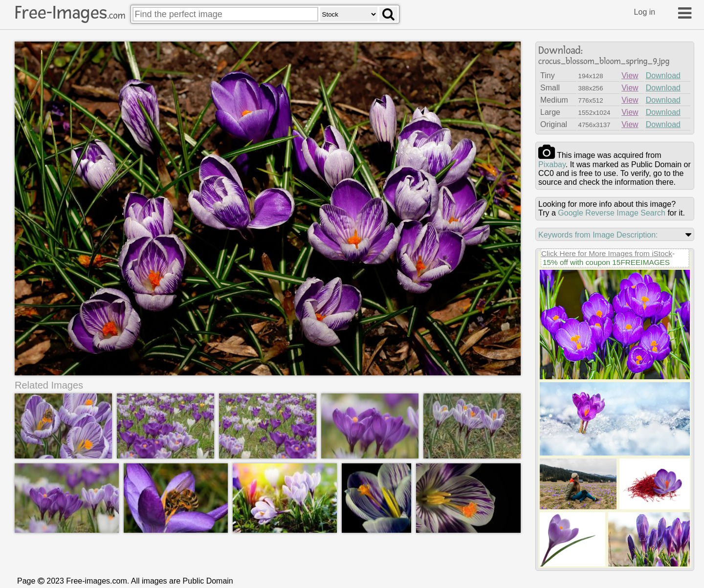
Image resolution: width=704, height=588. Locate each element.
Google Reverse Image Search (612, 213)
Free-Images (70, 13)
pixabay (552, 164)
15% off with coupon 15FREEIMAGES (606, 262)
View (630, 76)
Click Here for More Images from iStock (607, 253)
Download (663, 76)
